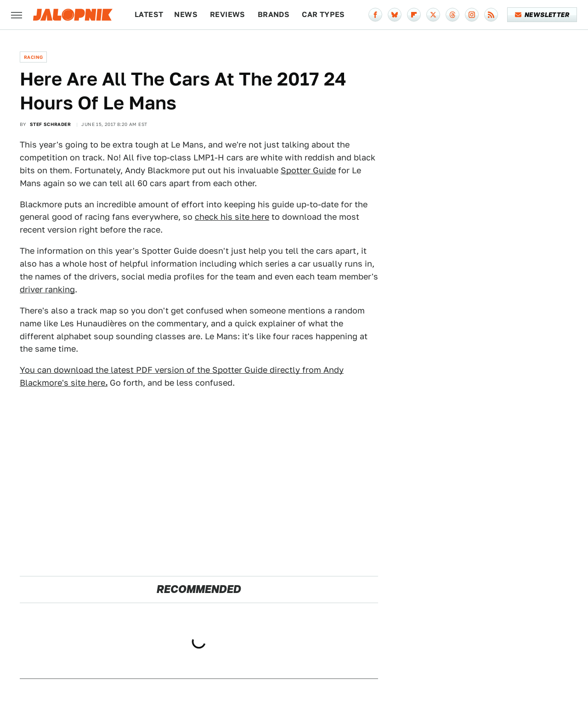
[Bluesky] (395, 15)
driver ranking (47, 289)
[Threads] (452, 15)
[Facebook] (375, 15)
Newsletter (542, 15)
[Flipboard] (414, 15)
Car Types (323, 14)
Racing (33, 57)
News (186, 14)
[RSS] (491, 15)
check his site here (232, 217)
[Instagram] (472, 15)
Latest (149, 14)
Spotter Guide (308, 170)
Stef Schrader (50, 124)
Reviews (228, 14)
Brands (274, 14)
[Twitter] (433, 15)
